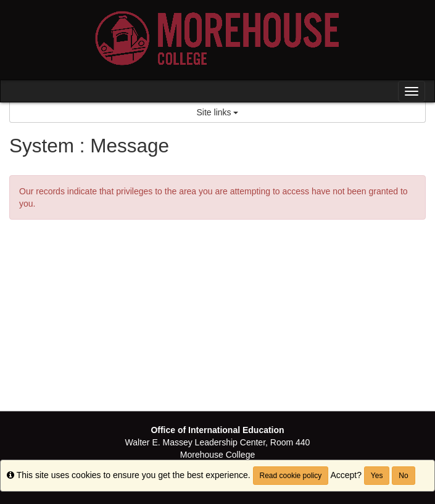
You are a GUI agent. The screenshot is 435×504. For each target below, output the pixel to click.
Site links (218, 112)
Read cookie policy (291, 476)
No (403, 476)
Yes (377, 476)
